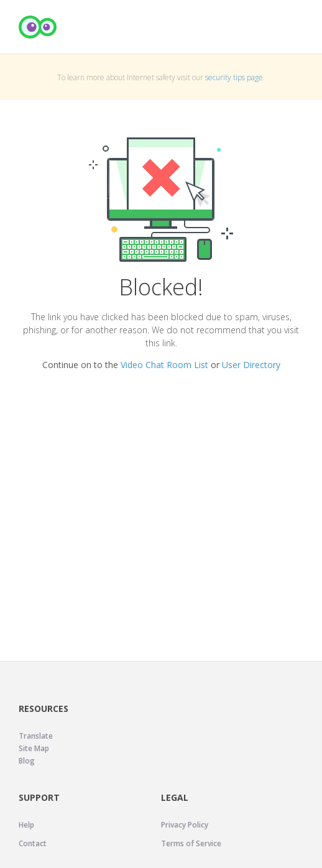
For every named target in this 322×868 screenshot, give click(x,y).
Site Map (34, 748)
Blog (27, 761)
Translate (36, 736)
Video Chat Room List (164, 365)
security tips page (234, 77)
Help (26, 825)
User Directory (251, 365)
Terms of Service (191, 843)
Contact (33, 843)
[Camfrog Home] (38, 27)
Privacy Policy (185, 825)
